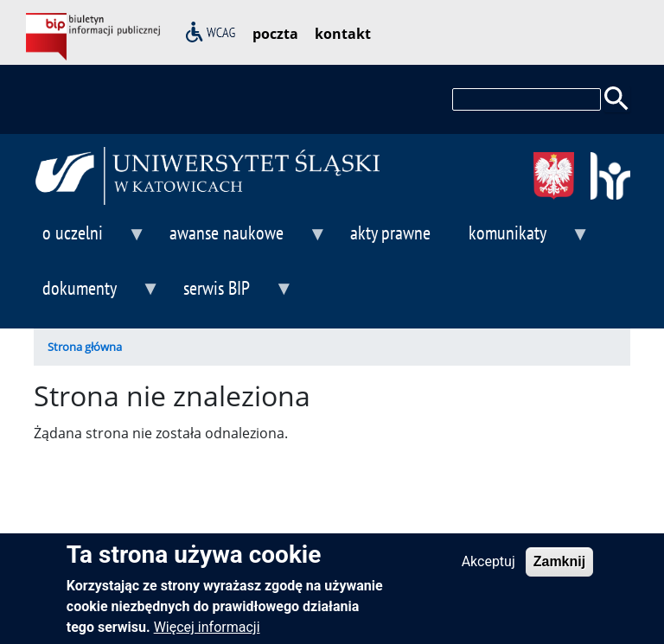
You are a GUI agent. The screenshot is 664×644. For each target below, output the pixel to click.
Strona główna (85, 347)
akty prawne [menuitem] (390, 232)
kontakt (343, 34)
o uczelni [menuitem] (90, 240)
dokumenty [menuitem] (97, 295)
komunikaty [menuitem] (525, 240)
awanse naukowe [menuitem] (244, 240)
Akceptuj (488, 567)
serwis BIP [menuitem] (234, 295)
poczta (275, 34)
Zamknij (559, 567)
